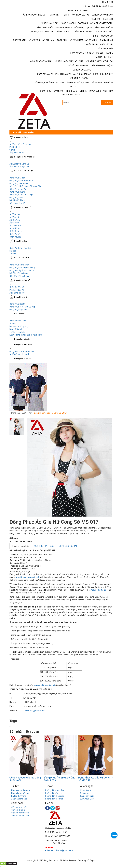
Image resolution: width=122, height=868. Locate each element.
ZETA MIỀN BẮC (87, 799)
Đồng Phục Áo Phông (23, 137)
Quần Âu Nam (16, 231)
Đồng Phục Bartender (19, 183)
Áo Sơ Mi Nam (16, 226)
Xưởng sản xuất (87, 796)
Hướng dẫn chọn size (55, 796)
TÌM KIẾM (107, 103)
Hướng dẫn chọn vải (54, 799)
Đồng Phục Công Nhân (19, 265)
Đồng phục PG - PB (18, 321)
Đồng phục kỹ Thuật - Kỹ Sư (22, 270)
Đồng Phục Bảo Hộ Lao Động (22, 268)
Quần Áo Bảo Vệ (17, 287)
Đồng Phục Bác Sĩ (17, 304)
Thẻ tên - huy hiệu (17, 332)
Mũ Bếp (13, 251)
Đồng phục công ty (22, 339)
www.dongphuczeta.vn (35, 711)
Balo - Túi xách (16, 329)
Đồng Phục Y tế (21, 297)
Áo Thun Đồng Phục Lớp (20, 144)
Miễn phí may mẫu (19, 807)
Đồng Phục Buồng (17, 192)
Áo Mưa (13, 324)
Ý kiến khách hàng (19, 799)
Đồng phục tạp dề (17, 203)
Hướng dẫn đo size (54, 793)
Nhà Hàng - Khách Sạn (24, 171)
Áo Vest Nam (15, 214)
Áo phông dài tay (17, 153)
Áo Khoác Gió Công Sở (19, 164)
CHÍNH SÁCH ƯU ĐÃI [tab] (68, 546)
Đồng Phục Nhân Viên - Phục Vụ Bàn (25, 186)
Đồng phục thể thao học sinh (22, 351)
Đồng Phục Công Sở (23, 207)
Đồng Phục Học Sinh (23, 344)
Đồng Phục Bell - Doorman (21, 181)
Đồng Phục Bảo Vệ (22, 280)
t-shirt (12, 150)
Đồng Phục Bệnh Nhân (19, 310)
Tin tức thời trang (19, 796)
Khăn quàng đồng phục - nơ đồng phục (26, 335)
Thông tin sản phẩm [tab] (21, 546)
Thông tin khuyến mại (20, 793)
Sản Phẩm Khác (21, 314)
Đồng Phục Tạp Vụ (18, 189)
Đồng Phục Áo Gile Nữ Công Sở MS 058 (94, 779)
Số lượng (14, 538)
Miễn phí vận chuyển (20, 813)
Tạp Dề (13, 254)
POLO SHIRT (15, 147)
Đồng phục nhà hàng (23, 358)
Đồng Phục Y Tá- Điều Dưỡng (22, 307)
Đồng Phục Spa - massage (21, 195)
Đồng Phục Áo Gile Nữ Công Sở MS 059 (60, 779)
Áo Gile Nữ (14, 223)
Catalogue (84, 793)
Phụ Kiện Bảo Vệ (17, 290)
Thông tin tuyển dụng (20, 790)
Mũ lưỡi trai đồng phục (19, 326)
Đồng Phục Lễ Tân (17, 178)
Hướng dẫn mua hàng (55, 790)
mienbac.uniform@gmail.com (59, 850)
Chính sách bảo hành (20, 816)
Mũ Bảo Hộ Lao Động (19, 273)
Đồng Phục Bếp (16, 198)
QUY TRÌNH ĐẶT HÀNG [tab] (44, 546)
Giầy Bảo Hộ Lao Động (19, 276)
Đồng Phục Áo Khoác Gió (25, 157)
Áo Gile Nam (15, 220)
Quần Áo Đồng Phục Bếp (20, 248)
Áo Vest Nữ (14, 217)
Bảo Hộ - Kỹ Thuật (17, 200)
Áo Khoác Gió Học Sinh (19, 167)
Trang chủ (15, 413)
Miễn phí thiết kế (18, 810)
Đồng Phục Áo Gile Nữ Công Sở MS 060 (25, 779)
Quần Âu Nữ (15, 234)
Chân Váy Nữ (15, 237)
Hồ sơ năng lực (86, 790)
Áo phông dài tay (17, 293)
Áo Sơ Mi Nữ (15, 228)
